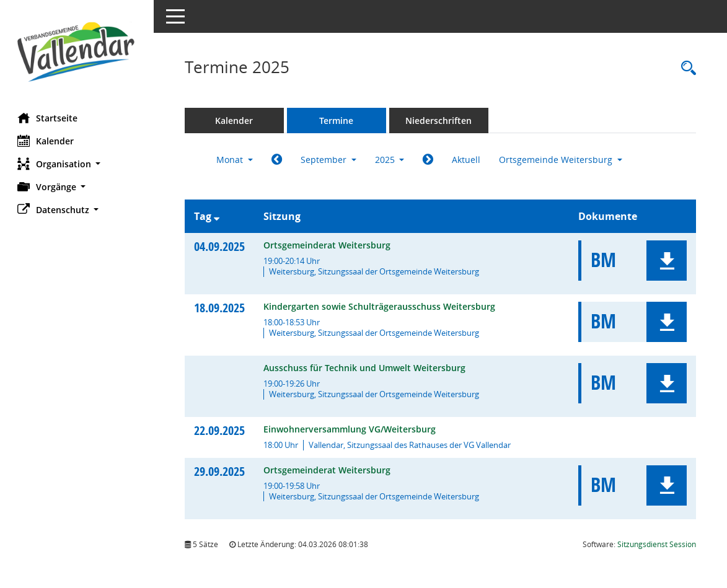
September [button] (330, 160)
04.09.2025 (221, 246)
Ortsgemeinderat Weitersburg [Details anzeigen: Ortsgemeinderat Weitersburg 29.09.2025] (328, 470)
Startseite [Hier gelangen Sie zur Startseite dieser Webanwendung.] (49, 118)
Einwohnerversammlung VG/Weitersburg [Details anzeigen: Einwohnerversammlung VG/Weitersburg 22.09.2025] (351, 429)
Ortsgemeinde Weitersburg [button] (562, 160)
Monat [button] (236, 160)
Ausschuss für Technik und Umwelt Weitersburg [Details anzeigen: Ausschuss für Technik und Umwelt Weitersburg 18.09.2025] (366, 368)
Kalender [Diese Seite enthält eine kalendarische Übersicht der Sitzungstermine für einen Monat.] (47, 141)
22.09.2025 (221, 430)
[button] (77, 164)
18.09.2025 (221, 308)
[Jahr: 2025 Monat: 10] (430, 160)
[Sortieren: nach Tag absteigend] (218, 216)
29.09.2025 (221, 471)
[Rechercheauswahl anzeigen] (685, 68)
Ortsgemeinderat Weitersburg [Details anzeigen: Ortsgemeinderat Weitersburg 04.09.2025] (328, 245)
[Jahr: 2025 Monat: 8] (278, 160)
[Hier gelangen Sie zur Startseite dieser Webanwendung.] (77, 52)
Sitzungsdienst (657, 544)
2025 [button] (391, 160)
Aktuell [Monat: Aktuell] (468, 160)
